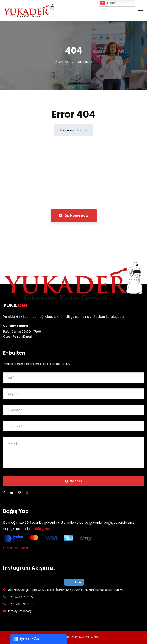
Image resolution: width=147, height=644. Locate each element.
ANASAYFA (64, 62)
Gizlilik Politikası (15, 548)
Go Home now (74, 216)
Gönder (73, 481)
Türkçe (108, 3)
